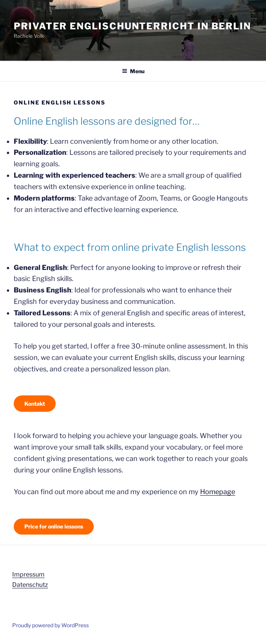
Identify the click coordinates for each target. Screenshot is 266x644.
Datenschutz (30, 585)
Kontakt (35, 404)
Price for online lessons (54, 526)
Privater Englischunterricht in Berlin (132, 26)
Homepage (218, 492)
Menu (133, 71)
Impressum (28, 574)
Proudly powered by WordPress (50, 625)
